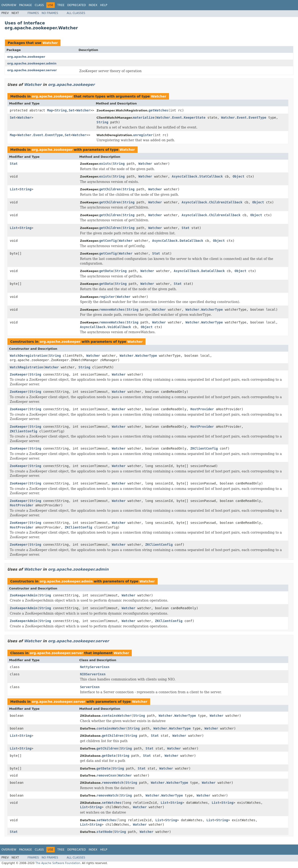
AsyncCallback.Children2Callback (212, 202)
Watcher (50, 43)
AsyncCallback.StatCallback (197, 176)
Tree (61, 5)
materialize (144, 118)
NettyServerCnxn (95, 667)
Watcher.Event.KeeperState (181, 118)
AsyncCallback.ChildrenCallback (211, 215)
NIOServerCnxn (93, 674)
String (61, 110)
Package (25, 5)
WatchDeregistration (28, 356)
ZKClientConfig (24, 431)
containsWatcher (116, 716)
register (107, 297)
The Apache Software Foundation (58, 863)
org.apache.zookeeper (26, 57)
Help (104, 5)
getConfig (108, 241)
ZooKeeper (19, 374)
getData (106, 271)
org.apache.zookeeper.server (32, 70)
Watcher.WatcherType (204, 310)
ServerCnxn (90, 687)
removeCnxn (106, 775)
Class (39, 5)
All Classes (76, 13)
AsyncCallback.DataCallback (178, 241)
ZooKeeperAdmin (24, 595)
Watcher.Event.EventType (244, 118)
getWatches (158, 110)
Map (50, 110)
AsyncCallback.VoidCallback (106, 327)
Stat (14, 164)
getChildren (110, 189)
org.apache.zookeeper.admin (32, 63)
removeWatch (113, 783)
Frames (33, 13)
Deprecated (77, 5)
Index (93, 5)
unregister (143, 135)
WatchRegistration (26, 367)
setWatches (112, 803)
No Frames (50, 13)
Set (72, 110)
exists (105, 164)
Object (239, 176)
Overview (9, 5)
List (14, 189)
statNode (104, 832)
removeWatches (112, 310)
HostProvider (202, 409)
